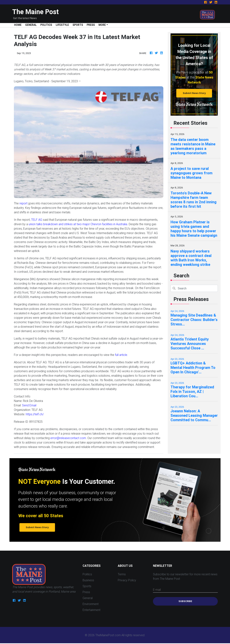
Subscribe (185, 601)
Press (91, 25)
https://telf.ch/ (35, 414)
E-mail (157, 590)
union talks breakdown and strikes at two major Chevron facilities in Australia (78, 224)
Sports (78, 25)
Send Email (29, 405)
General (31, 25)
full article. (121, 355)
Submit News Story (194, 93)
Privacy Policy (127, 580)
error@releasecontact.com (68, 438)
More (102, 25)
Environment (91, 604)
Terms (122, 574)
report (23, 203)
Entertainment (91, 610)
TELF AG (37, 220)
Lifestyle (62, 25)
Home (19, 25)
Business (88, 580)
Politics (46, 25)
